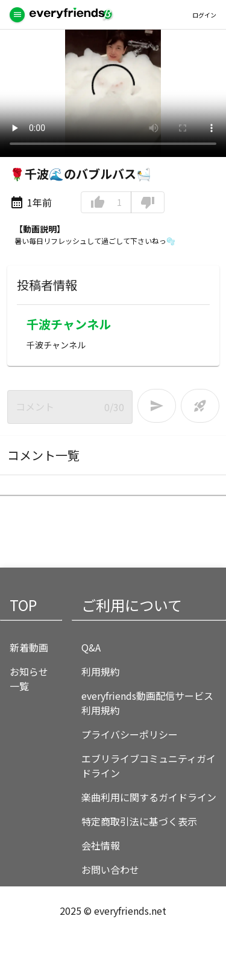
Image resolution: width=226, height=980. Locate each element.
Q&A (91, 647)
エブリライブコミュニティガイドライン (149, 766)
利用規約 (101, 671)
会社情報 (101, 845)
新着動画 (29, 647)
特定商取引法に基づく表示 (139, 821)
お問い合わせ (110, 870)
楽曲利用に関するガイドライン (149, 797)
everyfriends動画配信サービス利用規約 (147, 703)
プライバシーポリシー (130, 734)
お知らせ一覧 (29, 679)
